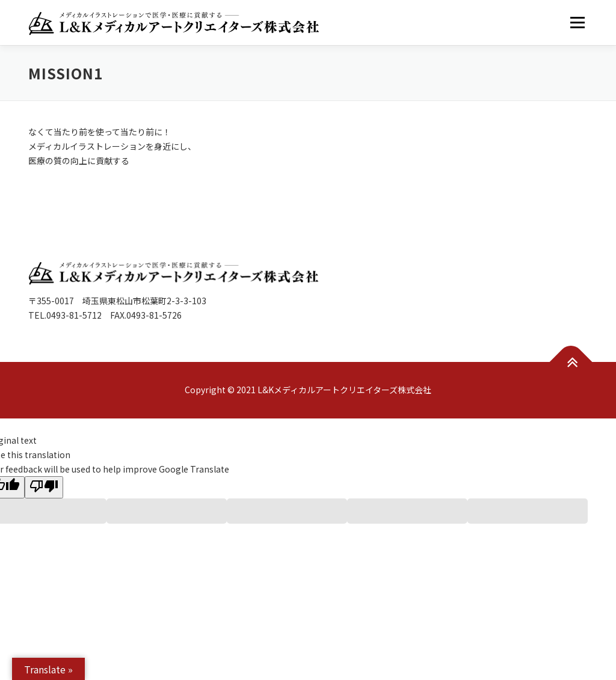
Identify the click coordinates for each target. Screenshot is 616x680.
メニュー (577, 22)
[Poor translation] (44, 487)
